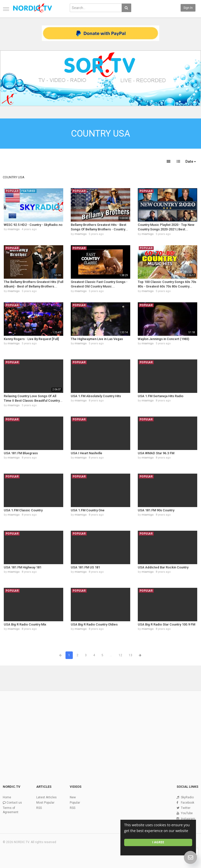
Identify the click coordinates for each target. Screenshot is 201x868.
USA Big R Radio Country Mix (25, 624)
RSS (39, 808)
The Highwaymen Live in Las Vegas (97, 339)
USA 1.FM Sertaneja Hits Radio (161, 396)
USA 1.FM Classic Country (23, 510)
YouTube (187, 813)
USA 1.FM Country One (88, 510)
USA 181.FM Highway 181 (23, 567)
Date (191, 161)
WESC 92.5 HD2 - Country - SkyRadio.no (33, 225)
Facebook (188, 803)
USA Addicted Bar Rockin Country (163, 567)
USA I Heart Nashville (87, 453)
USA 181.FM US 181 (85, 567)
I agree (158, 842)
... (111, 655)
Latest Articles (46, 797)
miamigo (14, 229)
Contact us (14, 803)
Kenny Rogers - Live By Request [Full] (31, 339)
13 (130, 655)
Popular (75, 803)
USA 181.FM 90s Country (156, 510)
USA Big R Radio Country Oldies (94, 624)
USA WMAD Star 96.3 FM (156, 453)
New (73, 797)
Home (7, 797)
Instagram (188, 819)
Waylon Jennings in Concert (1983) (163, 339)
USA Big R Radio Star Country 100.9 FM (166, 624)
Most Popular (45, 803)
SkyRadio (187, 797)
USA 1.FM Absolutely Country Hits (96, 396)
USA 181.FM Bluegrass (21, 453)
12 (120, 655)
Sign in (188, 8)
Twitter (186, 808)
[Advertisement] (100, 729)
